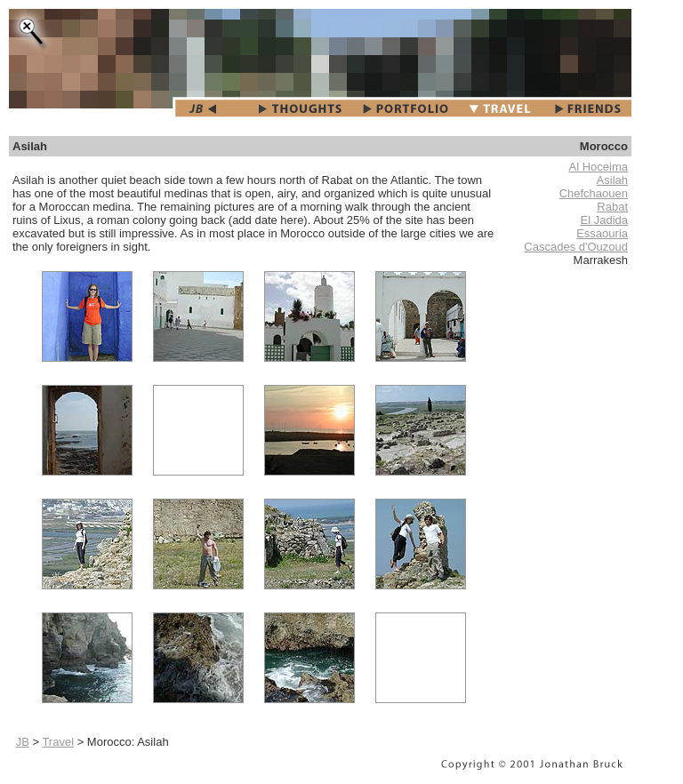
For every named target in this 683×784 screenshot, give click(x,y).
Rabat (612, 207)
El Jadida (604, 220)
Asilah (612, 180)
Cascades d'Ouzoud (576, 247)
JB (23, 742)
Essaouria (602, 233)
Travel (58, 742)
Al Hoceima (599, 167)
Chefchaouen (594, 193)
